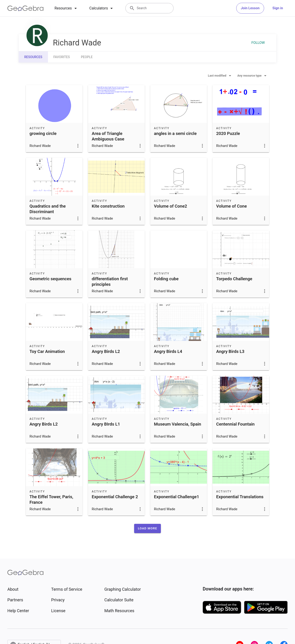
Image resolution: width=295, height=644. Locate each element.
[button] (147, 528)
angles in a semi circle (175, 134)
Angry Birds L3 (230, 352)
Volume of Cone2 (171, 206)
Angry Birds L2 (106, 352)
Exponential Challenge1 (177, 497)
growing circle (43, 134)
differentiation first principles (110, 282)
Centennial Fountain (235, 424)
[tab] (66, 8)
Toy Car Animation (47, 352)
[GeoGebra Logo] (25, 8)
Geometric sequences (50, 279)
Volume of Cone (232, 206)
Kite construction (108, 206)
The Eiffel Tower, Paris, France (51, 500)
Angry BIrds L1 (106, 424)
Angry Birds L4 (168, 352)
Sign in (278, 8)
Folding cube (166, 279)
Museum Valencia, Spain (178, 424)
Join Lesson (250, 8)
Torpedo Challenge (234, 279)
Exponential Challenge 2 (115, 497)
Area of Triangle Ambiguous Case (108, 136)
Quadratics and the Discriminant (48, 209)
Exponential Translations (240, 497)
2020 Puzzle (228, 134)
